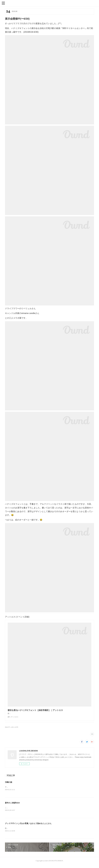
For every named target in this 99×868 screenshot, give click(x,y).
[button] (3, 3)
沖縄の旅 (9, 785)
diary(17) (8, 730)
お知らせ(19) (14, 730)
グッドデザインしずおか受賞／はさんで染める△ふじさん (29, 826)
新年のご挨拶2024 (12, 805)
